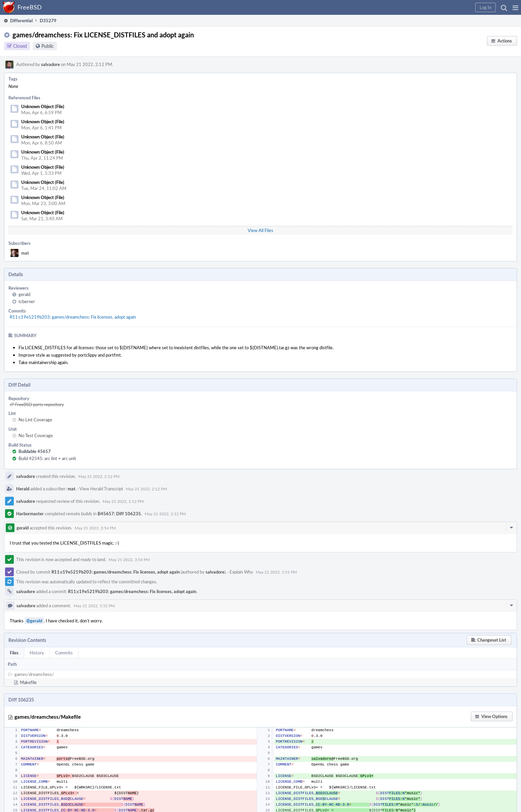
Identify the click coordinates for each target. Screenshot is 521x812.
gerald (24, 294)
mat (25, 253)
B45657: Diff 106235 (119, 514)
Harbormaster (30, 514)
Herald (23, 489)
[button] (515, 7)
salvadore (50, 64)
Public (48, 46)
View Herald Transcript (101, 489)
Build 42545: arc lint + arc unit (47, 458)
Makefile (28, 682)
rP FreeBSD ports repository (37, 404)
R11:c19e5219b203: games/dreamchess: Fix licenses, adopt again (73, 317)
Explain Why (241, 572)
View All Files (260, 230)
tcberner (27, 301)
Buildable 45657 (35, 451)
